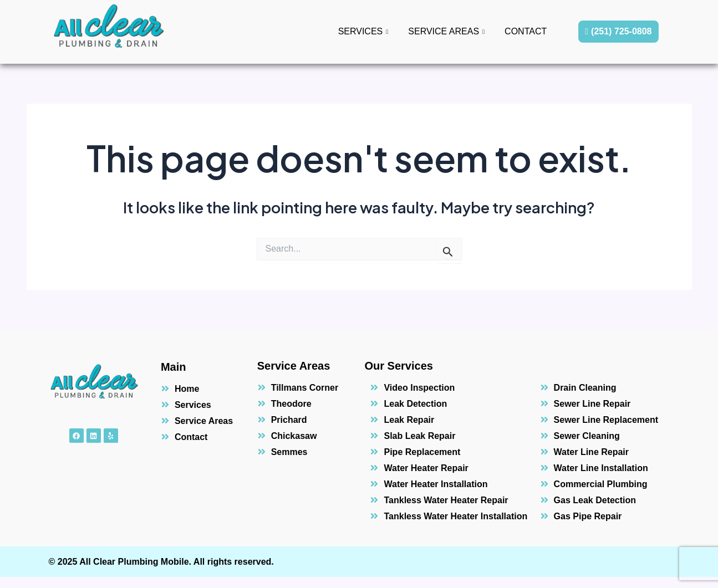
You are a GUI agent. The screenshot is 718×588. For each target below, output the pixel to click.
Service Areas (446, 32)
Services (363, 32)
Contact (526, 31)
